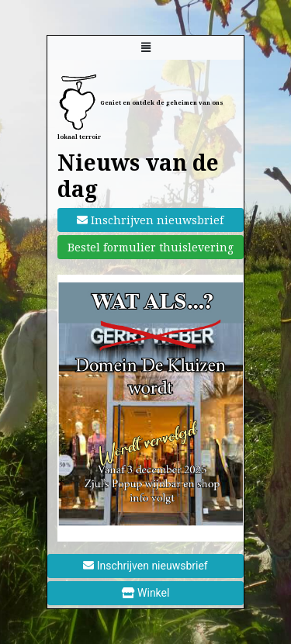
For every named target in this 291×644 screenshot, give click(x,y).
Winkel (146, 593)
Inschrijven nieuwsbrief (150, 220)
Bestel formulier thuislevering (151, 247)
